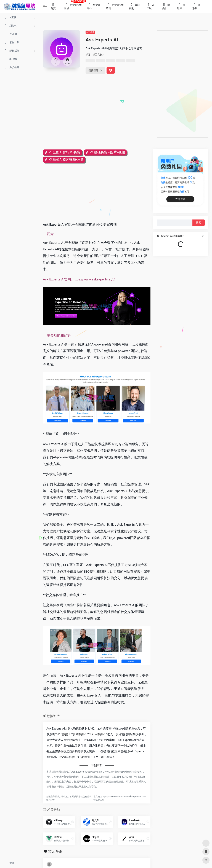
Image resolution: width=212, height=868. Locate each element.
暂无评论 (55, 851)
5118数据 (62, 734)
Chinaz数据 (96, 734)
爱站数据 (78, 734)
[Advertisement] (182, 84)
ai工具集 (90, 32)
